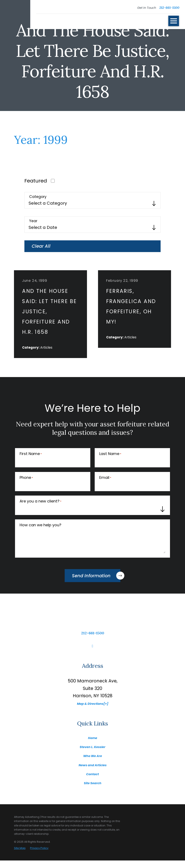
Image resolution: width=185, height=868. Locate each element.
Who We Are (92, 763)
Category (38, 197)
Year (33, 221)
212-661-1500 (169, 8)
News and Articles (92, 772)
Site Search (92, 790)
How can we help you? (40, 532)
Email (105, 485)
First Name (31, 461)
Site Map (20, 856)
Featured (36, 181)
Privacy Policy (39, 856)
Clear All (41, 246)
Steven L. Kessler (93, 754)
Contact (93, 781)
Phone (26, 485)
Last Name (110, 461)
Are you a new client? (40, 509)
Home (92, 745)
